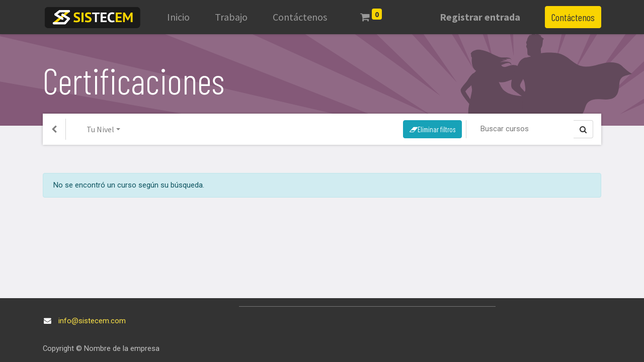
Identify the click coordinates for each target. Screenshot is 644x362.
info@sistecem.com (92, 321)
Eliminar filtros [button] (432, 129)
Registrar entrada (480, 17)
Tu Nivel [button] (100, 129)
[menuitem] (178, 17)
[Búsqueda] (524, 129)
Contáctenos (573, 17)
